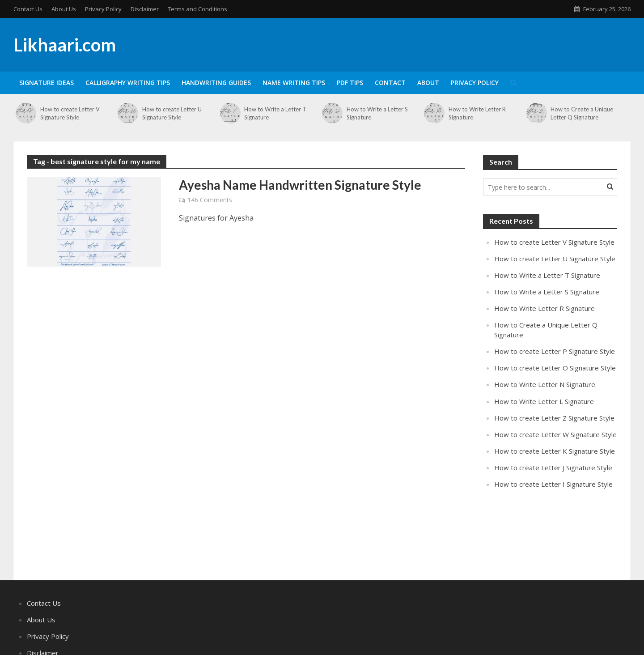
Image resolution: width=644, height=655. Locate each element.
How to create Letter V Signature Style (70, 113)
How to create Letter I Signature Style (553, 484)
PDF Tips (350, 83)
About (428, 83)
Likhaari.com (65, 45)
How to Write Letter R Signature (477, 113)
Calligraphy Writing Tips (128, 83)
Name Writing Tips (294, 83)
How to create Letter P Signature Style (555, 351)
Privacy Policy (103, 9)
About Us (64, 9)
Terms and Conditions (197, 9)
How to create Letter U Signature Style (172, 113)
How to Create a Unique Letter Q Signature (582, 113)
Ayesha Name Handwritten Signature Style (300, 185)
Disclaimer (145, 9)
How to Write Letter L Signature (544, 401)
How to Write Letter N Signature (545, 384)
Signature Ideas (47, 83)
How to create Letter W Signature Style (555, 434)
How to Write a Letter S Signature (377, 113)
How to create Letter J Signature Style (553, 468)
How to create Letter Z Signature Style (554, 418)
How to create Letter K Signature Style (555, 451)
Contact (390, 83)
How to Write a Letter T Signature (275, 113)
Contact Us (28, 9)
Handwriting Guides (216, 83)
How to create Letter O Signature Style (555, 368)
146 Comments (210, 200)
